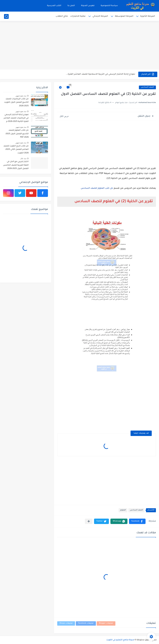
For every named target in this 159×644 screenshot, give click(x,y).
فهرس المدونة (88, 6)
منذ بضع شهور (21, 96)
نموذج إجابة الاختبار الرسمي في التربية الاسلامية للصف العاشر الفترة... (101, 74)
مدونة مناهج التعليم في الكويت (120, 640)
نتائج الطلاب (62, 16)
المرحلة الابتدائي (100, 16)
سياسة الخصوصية (109, 6)
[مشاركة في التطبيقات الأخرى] (89, 521)
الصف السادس (147, 87)
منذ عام (23, 158)
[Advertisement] (79, 46)
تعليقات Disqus (66, 623)
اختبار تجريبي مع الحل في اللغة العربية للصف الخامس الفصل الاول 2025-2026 (16, 165)
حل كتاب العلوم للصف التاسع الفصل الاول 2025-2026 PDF (17, 134)
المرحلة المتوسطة (124, 16)
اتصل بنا (71, 6)
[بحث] (6, 16)
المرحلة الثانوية (148, 16)
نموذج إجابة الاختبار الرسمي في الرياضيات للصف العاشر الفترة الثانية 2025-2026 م (16, 118)
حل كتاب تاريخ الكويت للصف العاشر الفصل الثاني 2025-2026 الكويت (16, 150)
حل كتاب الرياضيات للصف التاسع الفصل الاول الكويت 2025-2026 (16, 102)
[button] (137, 521)
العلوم (123, 510)
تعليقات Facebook (86, 623)
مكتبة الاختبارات (78, 16)
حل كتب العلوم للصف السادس (97, 188)
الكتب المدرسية (54, 6)
